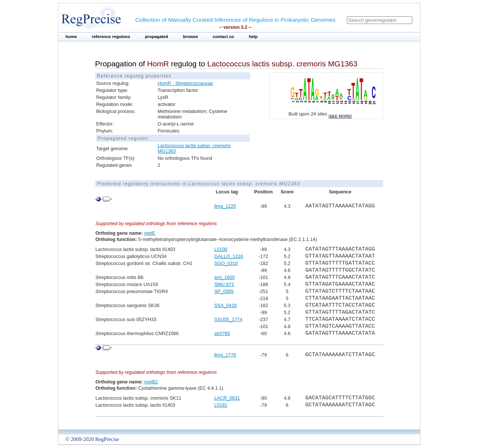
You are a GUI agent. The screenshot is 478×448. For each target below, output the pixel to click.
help (253, 37)
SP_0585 (224, 291)
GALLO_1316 (228, 256)
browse (191, 37)
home (71, 37)
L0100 (221, 249)
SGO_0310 (226, 263)
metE (150, 233)
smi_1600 (224, 277)
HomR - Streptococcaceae (185, 83)
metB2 (151, 382)
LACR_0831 (227, 398)
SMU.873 (224, 284)
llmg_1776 (225, 355)
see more (340, 116)
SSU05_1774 (228, 319)
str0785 (222, 333)
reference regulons (111, 37)
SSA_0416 (225, 305)
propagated (157, 37)
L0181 (221, 405)
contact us (223, 37)
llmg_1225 (225, 206)
